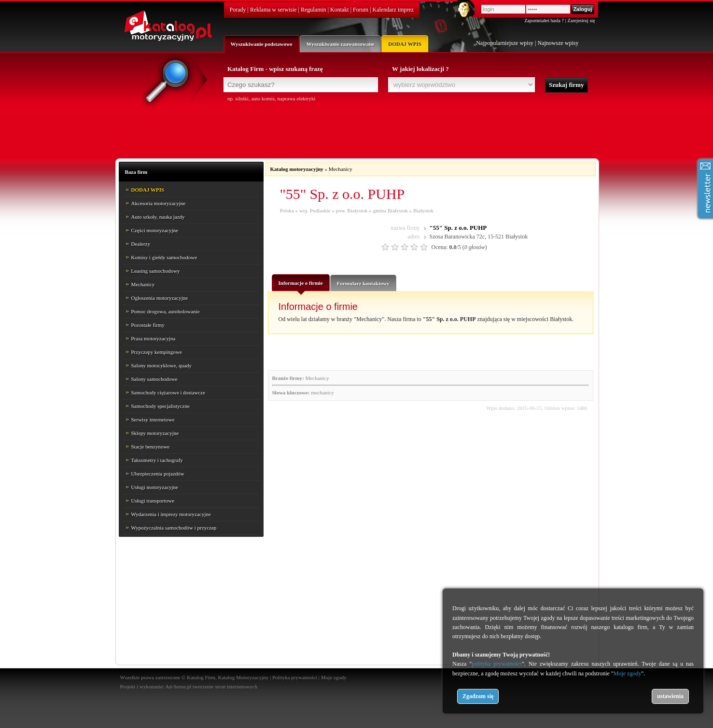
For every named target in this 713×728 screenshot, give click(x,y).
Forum (361, 10)
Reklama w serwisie (273, 10)
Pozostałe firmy (148, 325)
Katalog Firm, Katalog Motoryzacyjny (228, 677)
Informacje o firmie (301, 285)
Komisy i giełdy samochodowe (164, 257)
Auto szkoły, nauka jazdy (158, 217)
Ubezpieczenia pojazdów (158, 474)
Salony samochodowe (154, 379)
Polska (287, 210)
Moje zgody (334, 677)
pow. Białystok (352, 210)
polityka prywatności (497, 664)
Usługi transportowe (153, 501)
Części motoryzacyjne (155, 230)
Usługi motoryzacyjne (155, 487)
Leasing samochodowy (156, 271)
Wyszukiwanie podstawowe (262, 44)
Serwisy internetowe (153, 420)
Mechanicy (143, 284)
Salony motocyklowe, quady (162, 365)
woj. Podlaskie (315, 210)
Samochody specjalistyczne (161, 406)
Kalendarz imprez (393, 10)
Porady (238, 10)
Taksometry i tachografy (157, 460)
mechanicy (322, 392)
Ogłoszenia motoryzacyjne (160, 298)
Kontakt (340, 10)
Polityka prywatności (295, 677)
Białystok (423, 210)
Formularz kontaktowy (363, 283)
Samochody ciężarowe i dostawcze (168, 392)
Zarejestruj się (581, 21)
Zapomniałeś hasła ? (544, 21)
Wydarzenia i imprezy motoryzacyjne (171, 514)
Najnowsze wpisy (558, 43)
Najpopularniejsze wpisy (505, 43)
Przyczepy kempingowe (157, 352)
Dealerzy (141, 244)
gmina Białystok (391, 210)
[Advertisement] (357, 129)
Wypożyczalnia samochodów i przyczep (174, 528)
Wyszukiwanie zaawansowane (340, 44)
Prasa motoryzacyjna (154, 338)
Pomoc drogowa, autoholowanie (166, 311)
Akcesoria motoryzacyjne (159, 203)
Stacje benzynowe (151, 447)
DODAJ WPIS (405, 44)
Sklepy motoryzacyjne (155, 433)
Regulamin (314, 10)
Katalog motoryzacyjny (297, 169)
